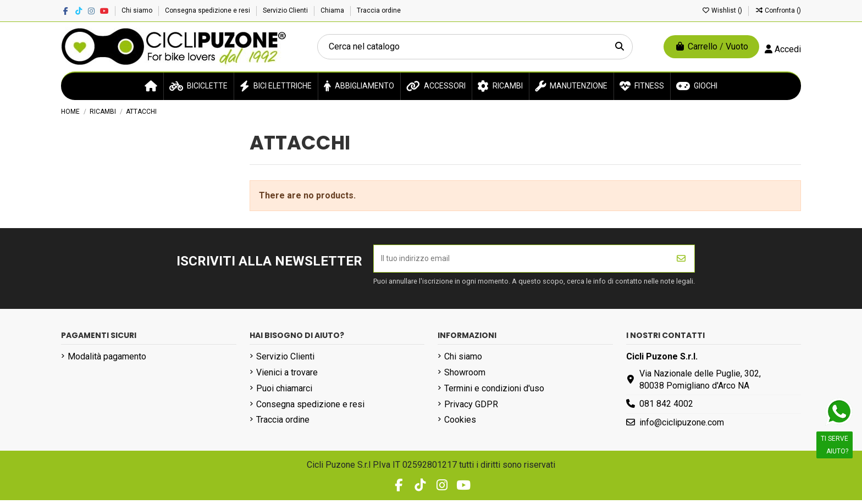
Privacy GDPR (471, 408)
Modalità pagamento (107, 360)
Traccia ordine (379, 10)
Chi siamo (138, 10)
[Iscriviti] (681, 261)
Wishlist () (723, 10)
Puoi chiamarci (284, 392)
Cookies (460, 424)
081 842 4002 (666, 408)
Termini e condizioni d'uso (494, 392)
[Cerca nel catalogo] (620, 47)
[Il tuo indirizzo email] (521, 261)
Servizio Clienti (286, 10)
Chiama (333, 10)
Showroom (465, 376)
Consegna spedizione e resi (208, 10)
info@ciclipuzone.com (682, 426)
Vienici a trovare (287, 376)
